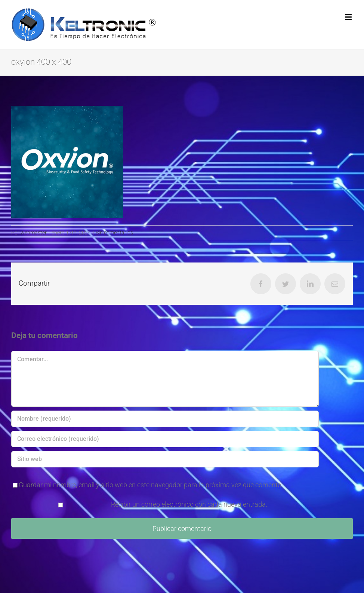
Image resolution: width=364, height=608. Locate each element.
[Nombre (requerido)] (165, 419)
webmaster (34, 233)
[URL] (165, 459)
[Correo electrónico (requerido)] (165, 439)
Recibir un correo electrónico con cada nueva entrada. (189, 504)
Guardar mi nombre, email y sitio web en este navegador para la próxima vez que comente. (151, 485)
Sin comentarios (114, 233)
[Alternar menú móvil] (349, 17)
